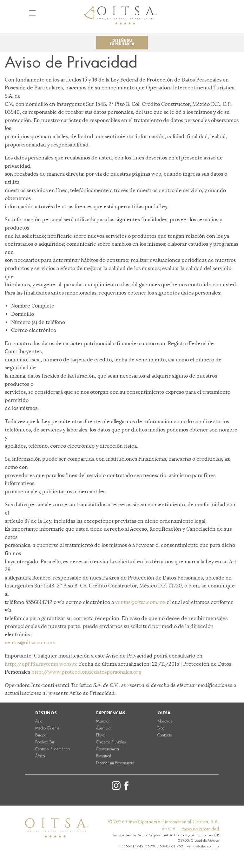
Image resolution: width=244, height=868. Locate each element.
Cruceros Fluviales (111, 742)
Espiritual (104, 756)
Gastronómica (108, 749)
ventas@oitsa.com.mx (140, 602)
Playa (101, 735)
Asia (39, 721)
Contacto (165, 735)
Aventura (103, 728)
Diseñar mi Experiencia (115, 763)
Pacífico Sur (45, 742)
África (40, 756)
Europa (41, 735)
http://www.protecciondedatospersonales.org (86, 672)
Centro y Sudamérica (53, 749)
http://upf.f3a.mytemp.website (41, 664)
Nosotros (165, 721)
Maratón (103, 721)
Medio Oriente (47, 728)
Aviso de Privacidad (200, 829)
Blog (161, 728)
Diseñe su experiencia (122, 42)
